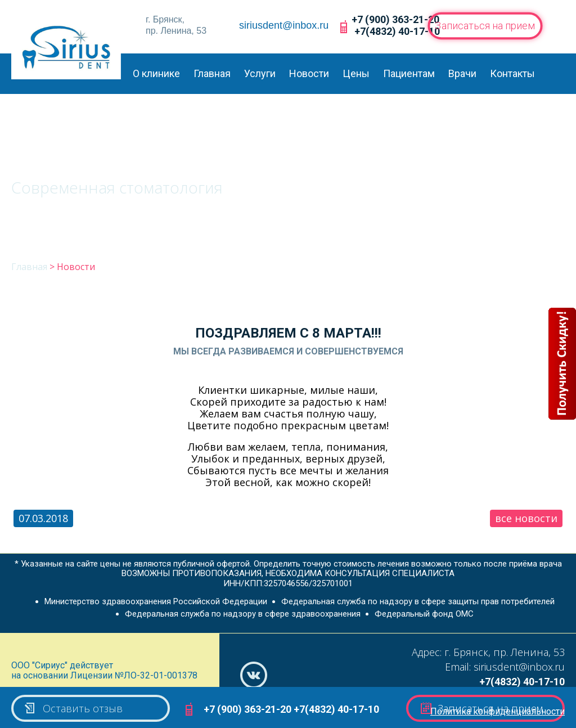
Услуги (260, 73)
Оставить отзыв (73, 708)
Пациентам (409, 73)
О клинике (156, 73)
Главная (212, 73)
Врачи (462, 73)
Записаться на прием (485, 26)
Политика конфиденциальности (498, 711)
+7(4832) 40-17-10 (397, 31)
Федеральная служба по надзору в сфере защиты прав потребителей (418, 601)
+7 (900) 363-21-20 (395, 19)
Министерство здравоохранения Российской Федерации (156, 601)
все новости (526, 518)
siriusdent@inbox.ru (284, 25)
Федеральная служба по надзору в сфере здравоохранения (243, 614)
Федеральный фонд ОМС (424, 614)
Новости (309, 73)
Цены (356, 73)
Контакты (512, 73)
